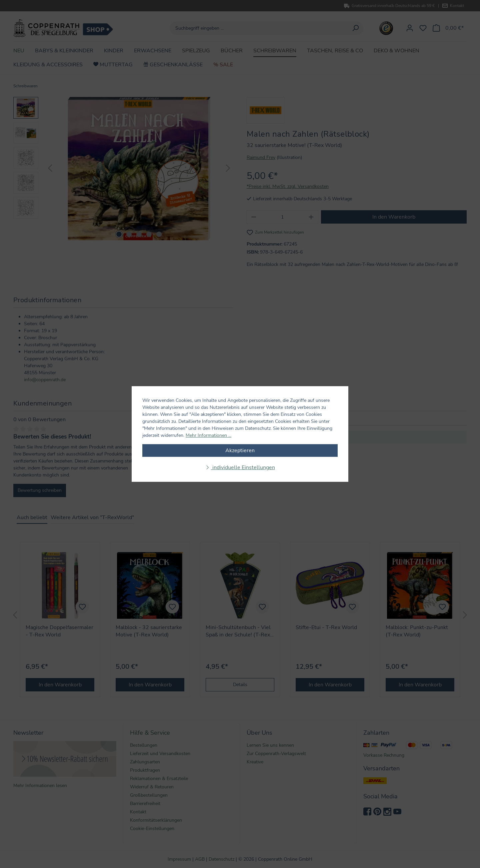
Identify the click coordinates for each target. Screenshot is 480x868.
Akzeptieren (240, 450)
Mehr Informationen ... (208, 435)
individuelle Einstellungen (243, 467)
